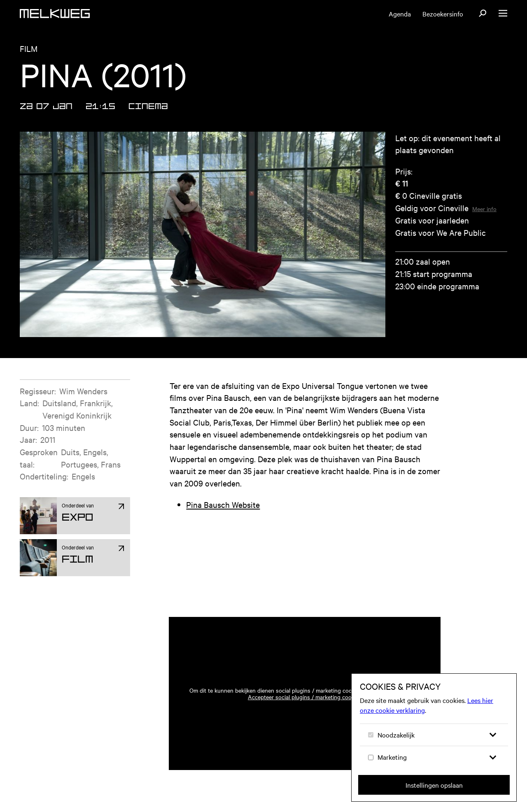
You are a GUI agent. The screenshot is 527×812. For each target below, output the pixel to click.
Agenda (400, 14)
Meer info (484, 209)
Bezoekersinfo (443, 14)
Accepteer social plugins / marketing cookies (305, 697)
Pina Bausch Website (223, 504)
